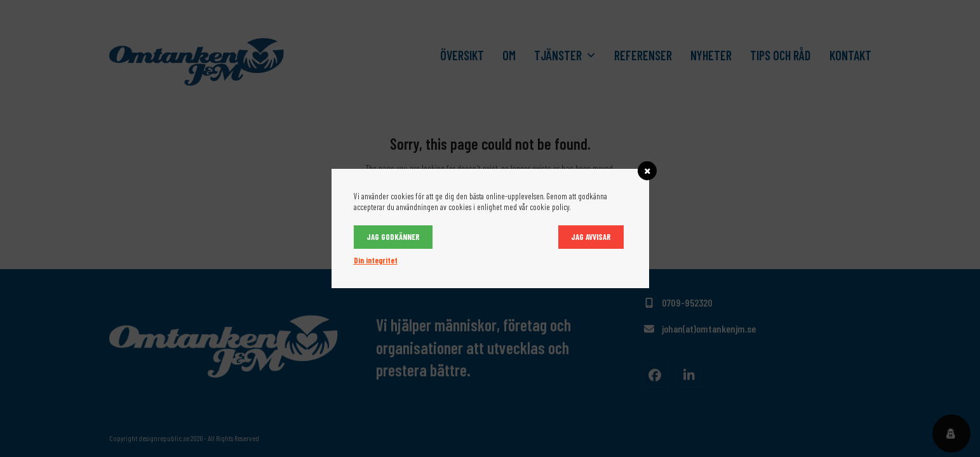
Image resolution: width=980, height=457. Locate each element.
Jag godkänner (393, 237)
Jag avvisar (591, 237)
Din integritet (376, 260)
